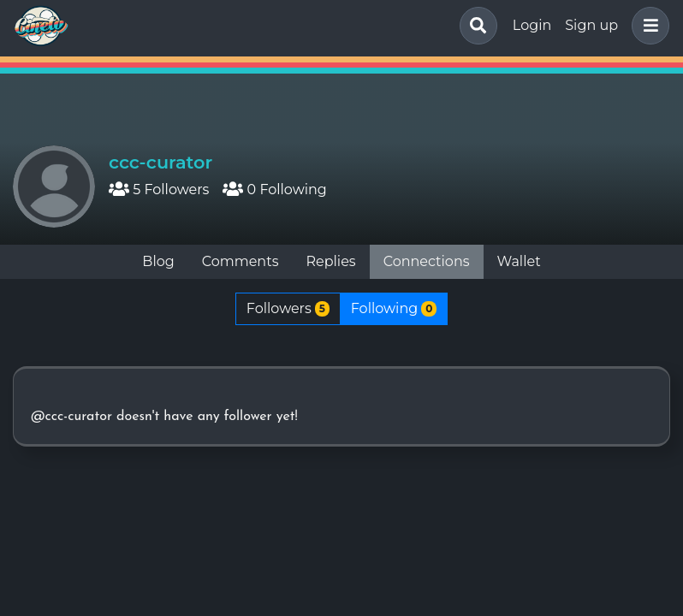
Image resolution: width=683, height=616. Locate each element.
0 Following (274, 190)
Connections (427, 261)
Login (532, 25)
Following (394, 308)
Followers (288, 308)
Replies (330, 261)
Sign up (591, 25)
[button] (647, 26)
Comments (241, 261)
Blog (158, 261)
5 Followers (159, 190)
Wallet (519, 261)
